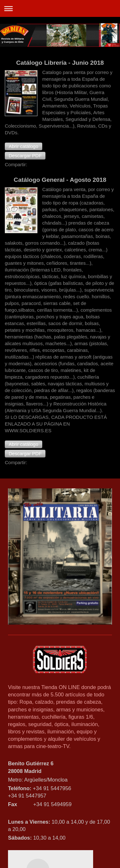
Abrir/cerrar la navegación (60, 8)
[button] (24, 146)
